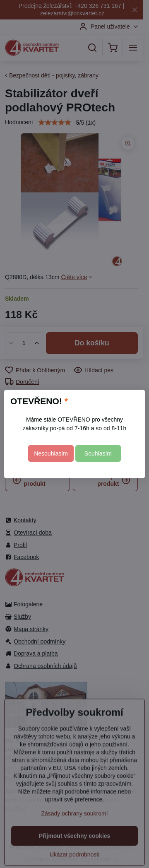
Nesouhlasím (51, 453)
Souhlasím (98, 453)
